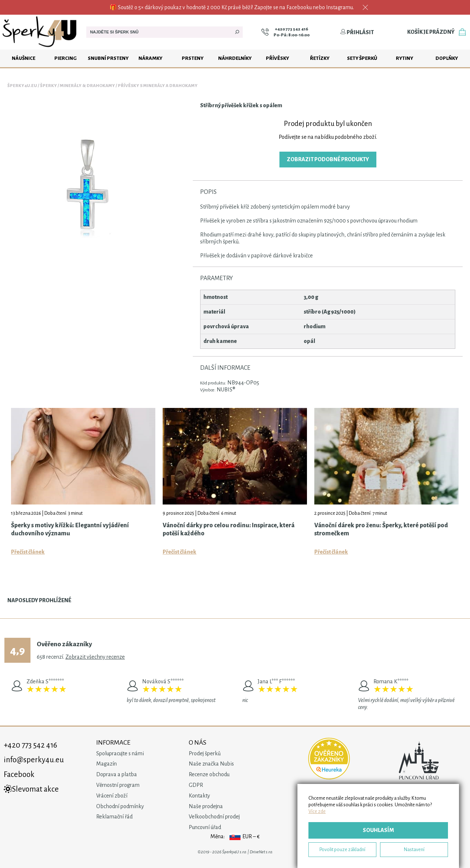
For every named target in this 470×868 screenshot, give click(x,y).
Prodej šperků (205, 753)
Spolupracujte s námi (120, 753)
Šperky (48, 86)
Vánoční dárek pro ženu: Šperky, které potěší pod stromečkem (381, 529)
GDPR (196, 785)
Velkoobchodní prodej (214, 817)
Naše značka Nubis (211, 764)
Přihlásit (357, 32)
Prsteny (193, 58)
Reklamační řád (114, 817)
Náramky (150, 58)
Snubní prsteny (108, 58)
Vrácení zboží (112, 796)
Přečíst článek (28, 552)
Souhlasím (378, 830)
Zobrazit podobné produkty (328, 159)
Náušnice (23, 58)
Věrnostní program (118, 785)
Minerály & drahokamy (87, 86)
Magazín (106, 764)
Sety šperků (362, 58)
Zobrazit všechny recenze (95, 657)
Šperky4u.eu (22, 86)
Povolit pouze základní (342, 849)
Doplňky (447, 58)
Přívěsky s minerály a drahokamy (158, 86)
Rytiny (404, 58)
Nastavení (414, 849)
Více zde (317, 811)
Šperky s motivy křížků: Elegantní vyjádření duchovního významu (70, 529)
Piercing (66, 58)
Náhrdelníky (235, 58)
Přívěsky (277, 58)
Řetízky (320, 58)
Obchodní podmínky (120, 806)
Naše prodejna (206, 806)
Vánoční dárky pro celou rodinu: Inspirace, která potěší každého (229, 529)
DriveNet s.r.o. (261, 852)
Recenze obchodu (209, 774)
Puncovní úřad (205, 827)
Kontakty (199, 796)
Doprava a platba (117, 774)
